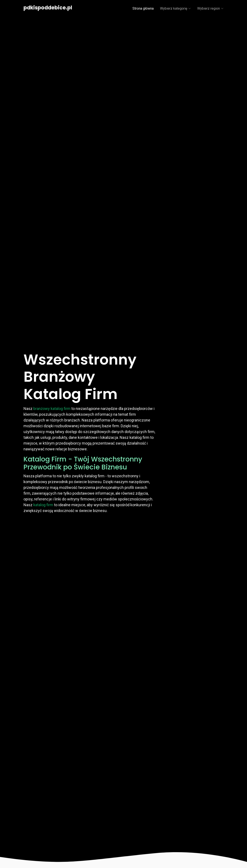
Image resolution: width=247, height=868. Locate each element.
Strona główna (143, 8)
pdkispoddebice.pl (48, 8)
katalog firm (43, 505)
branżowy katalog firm (52, 409)
